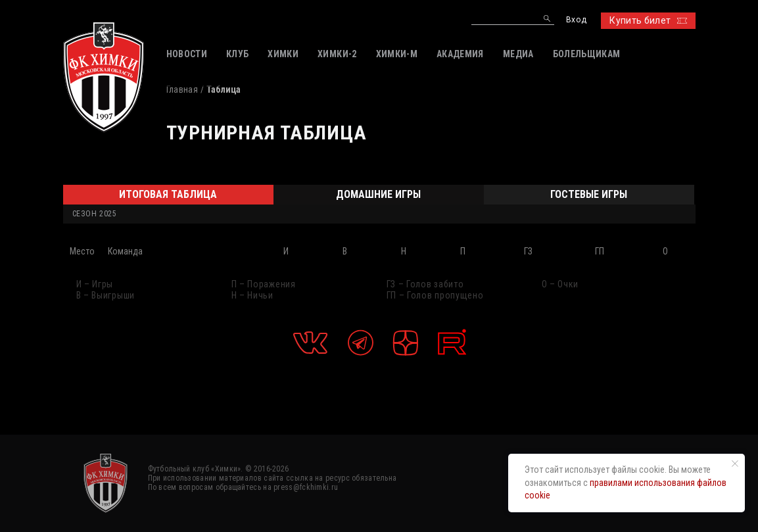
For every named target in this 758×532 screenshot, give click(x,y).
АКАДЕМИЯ (460, 54)
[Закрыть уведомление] (735, 464)
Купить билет (648, 20)
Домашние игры (378, 194)
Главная (182, 89)
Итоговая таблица (168, 194)
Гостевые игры (589, 194)
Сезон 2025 (95, 214)
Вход (576, 20)
